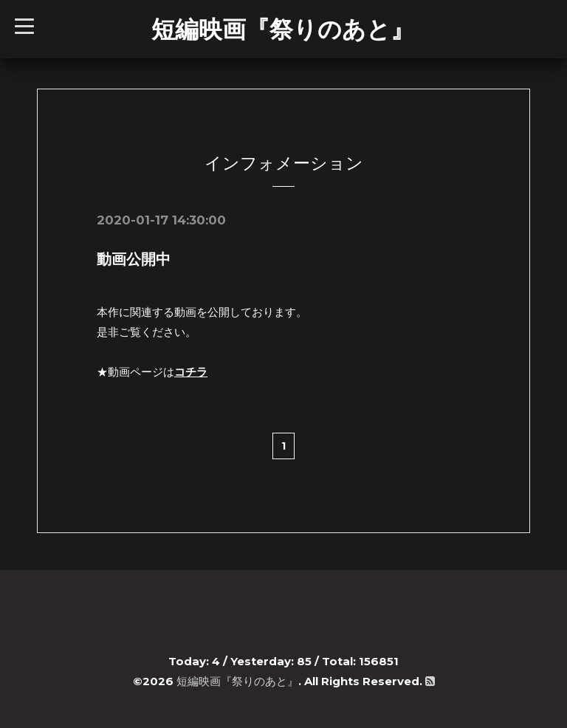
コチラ (191, 372)
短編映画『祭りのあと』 (283, 29)
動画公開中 (134, 259)
